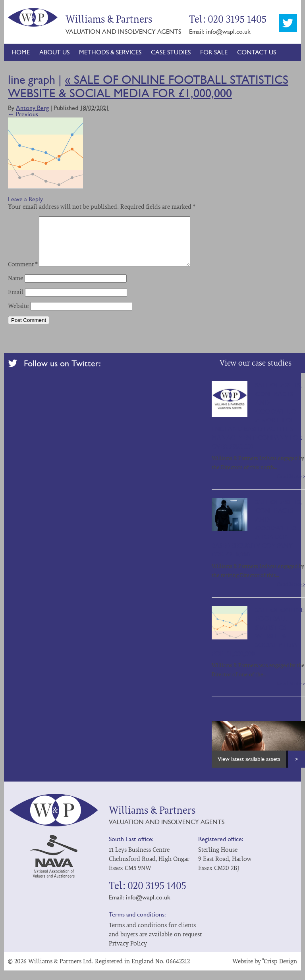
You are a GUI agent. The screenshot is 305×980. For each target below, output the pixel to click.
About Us (54, 52)
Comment (23, 274)
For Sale (214, 52)
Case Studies (171, 52)
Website (18, 316)
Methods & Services (110, 52)
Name (15, 288)
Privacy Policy (128, 953)
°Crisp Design (280, 971)
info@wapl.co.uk (228, 32)
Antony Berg (32, 108)
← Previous (23, 114)
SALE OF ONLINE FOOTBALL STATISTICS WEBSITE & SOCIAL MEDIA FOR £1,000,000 (148, 86)
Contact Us (257, 52)
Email (16, 302)
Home (21, 52)
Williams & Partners (33, 17)
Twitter (288, 23)
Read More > (291, 486)
